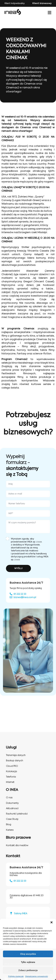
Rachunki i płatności (17, 814)
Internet (10, 782)
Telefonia (11, 777)
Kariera (10, 830)
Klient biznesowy (42, 3)
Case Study (12, 819)
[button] (52, 922)
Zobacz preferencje (28, 970)
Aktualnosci (12, 808)
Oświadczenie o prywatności (37, 976)
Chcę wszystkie (28, 954)
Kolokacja (11, 771)
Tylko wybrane (28, 962)
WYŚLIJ (18, 568)
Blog (9, 825)
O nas (9, 798)
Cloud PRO (12, 766)
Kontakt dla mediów (17, 845)
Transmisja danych (16, 755)
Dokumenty (12, 803)
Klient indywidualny (15, 3)
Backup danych (14, 761)
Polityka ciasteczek (16, 976)
